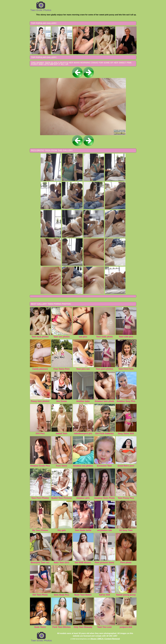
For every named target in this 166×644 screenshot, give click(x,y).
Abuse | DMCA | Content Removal (105, 639)
